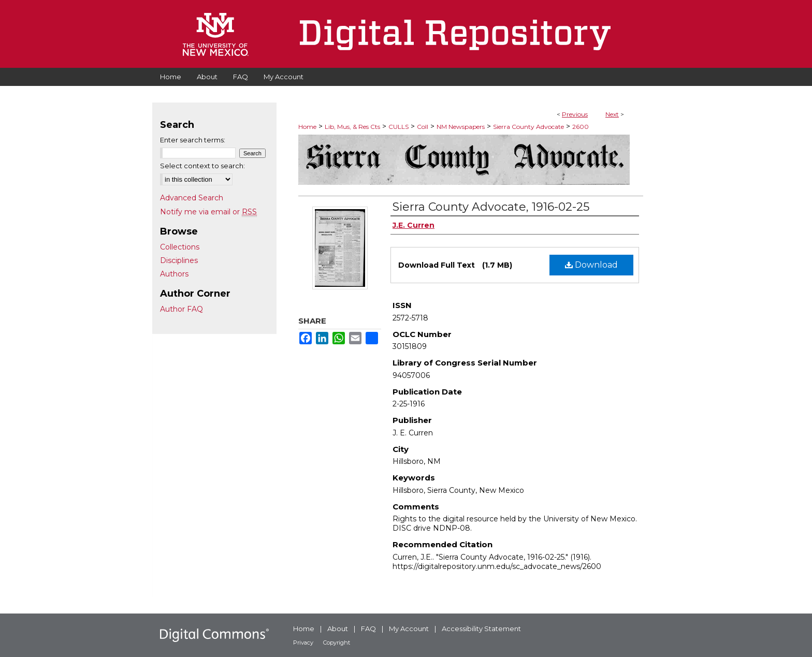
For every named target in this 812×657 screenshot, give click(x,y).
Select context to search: (202, 166)
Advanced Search (192, 198)
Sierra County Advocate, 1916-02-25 (491, 207)
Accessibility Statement (481, 629)
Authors (174, 274)
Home (307, 127)
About (338, 629)
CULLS (398, 127)
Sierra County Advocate (528, 127)
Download (591, 265)
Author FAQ (182, 309)
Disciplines (179, 260)
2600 (581, 127)
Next (612, 114)
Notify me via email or (208, 212)
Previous (575, 114)
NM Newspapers (461, 127)
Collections (180, 247)
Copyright (337, 643)
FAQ (368, 629)
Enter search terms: (193, 140)
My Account (409, 629)
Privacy (303, 643)
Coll (423, 127)
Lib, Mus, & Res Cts (352, 127)
